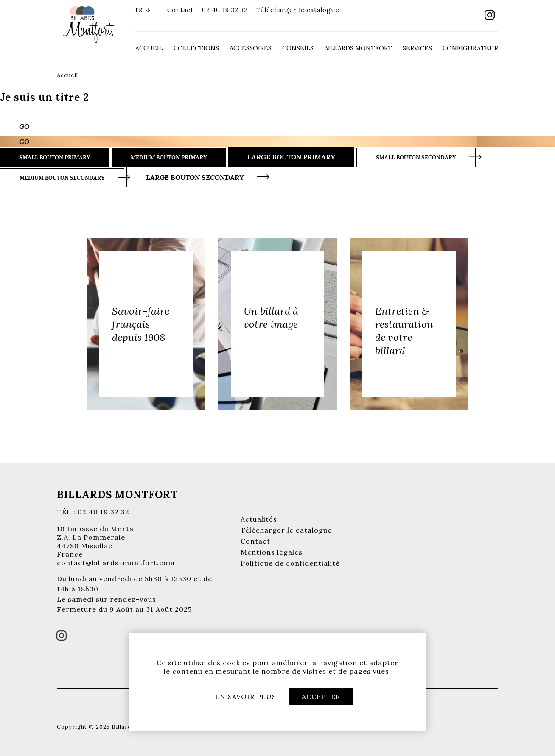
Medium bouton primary (169, 158)
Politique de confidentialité (290, 563)
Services (417, 48)
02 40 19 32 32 (225, 10)
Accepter (321, 697)
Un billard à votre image (271, 318)
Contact (180, 10)
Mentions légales (272, 552)
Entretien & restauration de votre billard (404, 331)
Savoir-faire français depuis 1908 (141, 324)
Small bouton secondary (416, 158)
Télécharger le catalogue (298, 10)
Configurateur (470, 48)
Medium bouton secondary (62, 178)
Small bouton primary (55, 158)
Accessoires (251, 48)
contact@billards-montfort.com (116, 563)
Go (24, 126)
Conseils (298, 48)
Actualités (259, 519)
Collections (196, 48)
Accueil (149, 48)
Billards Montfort (358, 48)
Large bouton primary (291, 157)
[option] (146, 324)
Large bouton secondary (195, 177)
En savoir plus (246, 697)
